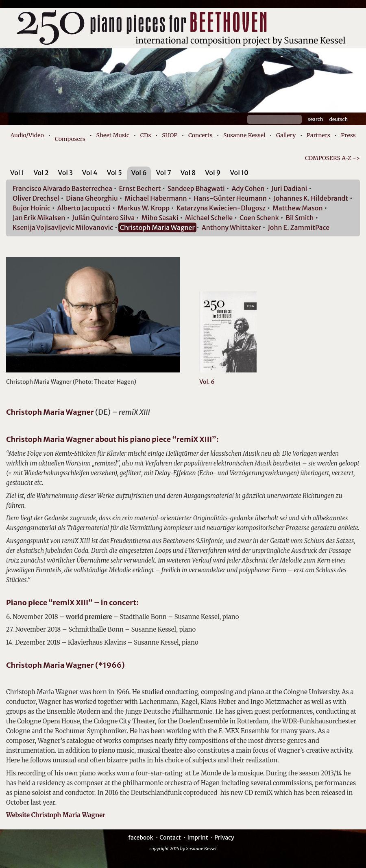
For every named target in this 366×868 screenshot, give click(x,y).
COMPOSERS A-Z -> (332, 158)
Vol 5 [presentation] (114, 173)
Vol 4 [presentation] (90, 173)
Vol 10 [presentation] (239, 173)
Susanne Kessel (244, 135)
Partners (318, 135)
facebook (141, 838)
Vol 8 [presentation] (188, 173)
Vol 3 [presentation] (65, 173)
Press (349, 135)
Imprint (197, 838)
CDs (146, 135)
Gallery (286, 135)
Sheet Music (113, 135)
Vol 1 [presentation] (17, 173)
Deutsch (338, 119)
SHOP (170, 135)
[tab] (17, 174)
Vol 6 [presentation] (139, 173)
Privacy (224, 838)
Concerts (200, 135)
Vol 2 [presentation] (41, 173)
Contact (170, 838)
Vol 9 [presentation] (213, 173)
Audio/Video (27, 135)
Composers (70, 139)
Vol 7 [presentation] (164, 173)
